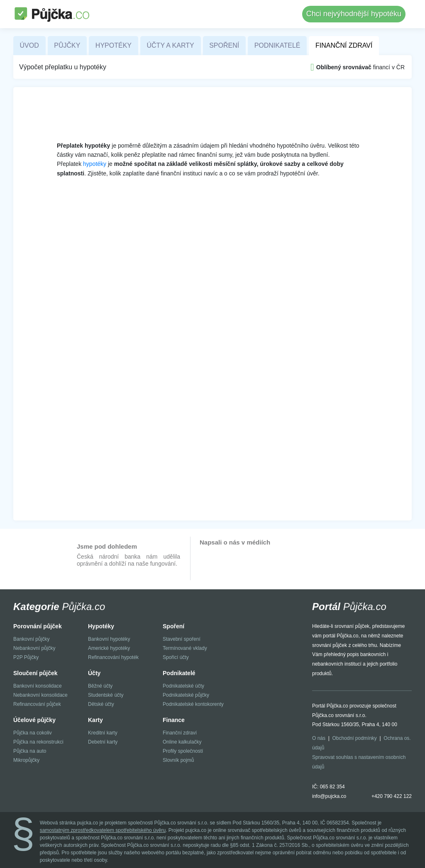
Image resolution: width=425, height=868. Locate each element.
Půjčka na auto (30, 751)
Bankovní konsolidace (38, 686)
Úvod (29, 45)
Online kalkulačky (182, 742)
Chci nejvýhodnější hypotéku (354, 14)
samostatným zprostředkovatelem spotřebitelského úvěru (103, 830)
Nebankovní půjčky (34, 648)
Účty (94, 673)
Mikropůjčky (26, 760)
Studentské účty (106, 695)
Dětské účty (101, 704)
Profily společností (183, 751)
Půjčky (67, 45)
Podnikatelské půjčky (186, 695)
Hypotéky (114, 45)
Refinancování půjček (37, 704)
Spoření (224, 45)
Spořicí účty (176, 657)
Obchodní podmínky (354, 738)
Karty (95, 720)
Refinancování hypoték (113, 657)
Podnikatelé (277, 45)
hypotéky (95, 164)
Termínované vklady (185, 648)
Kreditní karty (103, 733)
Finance (174, 720)
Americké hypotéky (109, 648)
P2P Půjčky (26, 657)
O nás (319, 738)
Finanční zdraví (344, 45)
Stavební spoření (182, 639)
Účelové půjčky (34, 720)
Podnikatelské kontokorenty (193, 704)
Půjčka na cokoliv (33, 733)
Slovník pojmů (178, 760)
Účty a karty (171, 45)
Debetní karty (103, 742)
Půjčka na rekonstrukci (38, 742)
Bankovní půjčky (31, 639)
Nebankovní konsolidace (40, 695)
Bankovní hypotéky (109, 639)
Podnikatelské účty (183, 686)
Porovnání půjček (38, 626)
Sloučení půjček (35, 673)
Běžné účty (100, 686)
